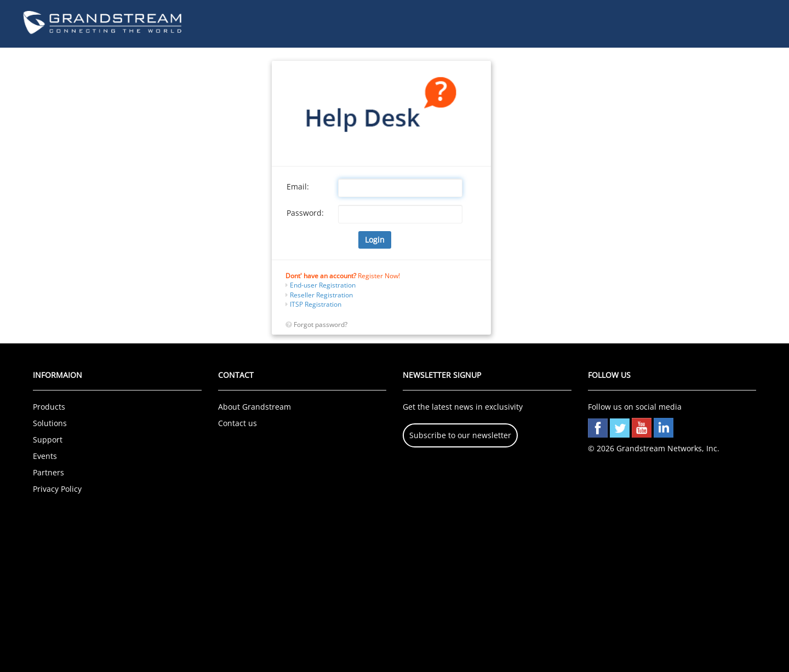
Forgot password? (321, 324)
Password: (305, 213)
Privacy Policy (57, 489)
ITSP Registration (315, 304)
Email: (298, 186)
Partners (48, 472)
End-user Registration (322, 285)
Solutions (50, 423)
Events (45, 456)
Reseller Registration (321, 295)
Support (48, 440)
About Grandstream (255, 407)
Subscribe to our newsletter (460, 435)
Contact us (238, 423)
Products (49, 407)
